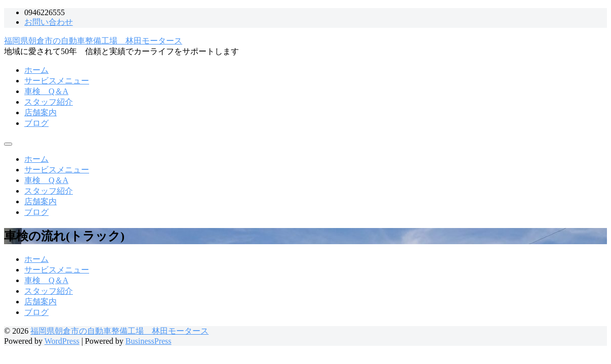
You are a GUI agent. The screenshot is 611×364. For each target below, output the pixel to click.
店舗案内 (40, 112)
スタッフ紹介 (49, 102)
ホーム (36, 70)
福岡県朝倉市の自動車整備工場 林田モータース (93, 41)
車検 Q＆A (46, 91)
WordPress (62, 341)
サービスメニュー (57, 81)
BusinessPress (149, 341)
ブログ (36, 123)
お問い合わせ (49, 22)
